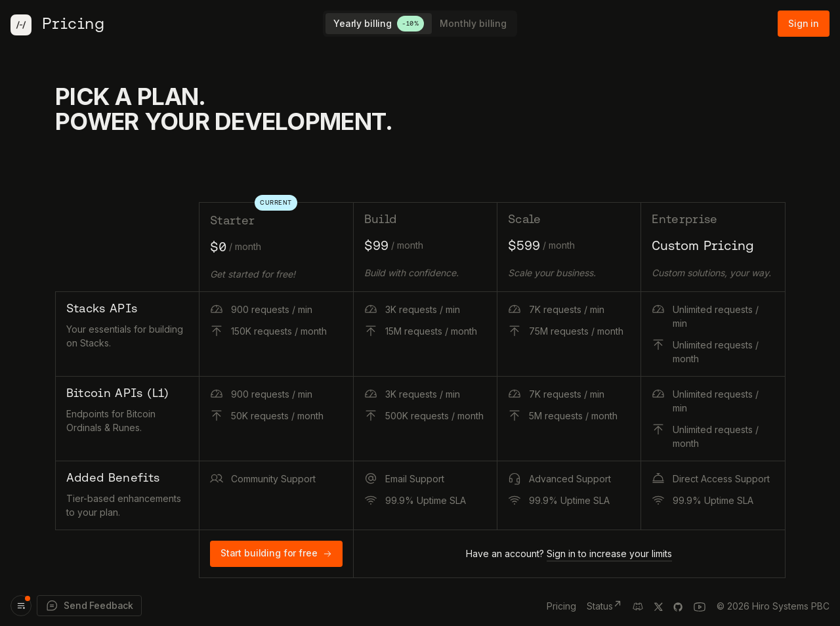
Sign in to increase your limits (609, 553)
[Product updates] (21, 606)
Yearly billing (379, 24)
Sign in (804, 23)
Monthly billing (473, 23)
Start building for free (276, 553)
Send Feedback (89, 606)
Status (604, 605)
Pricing (561, 606)
